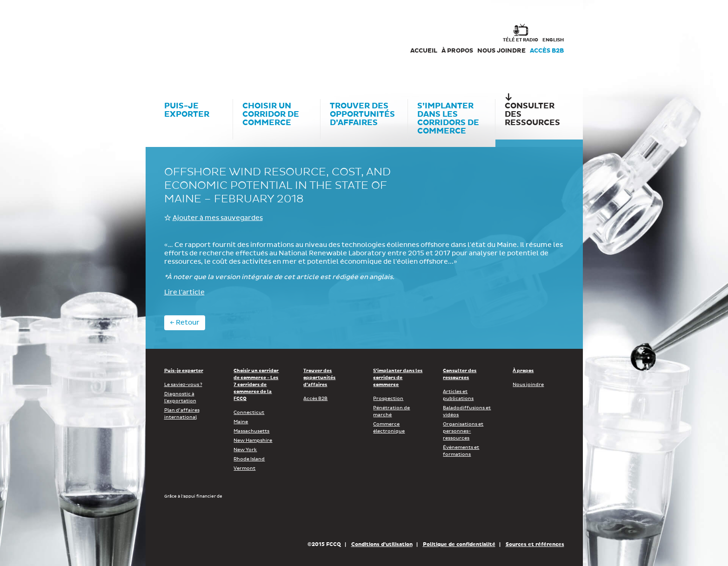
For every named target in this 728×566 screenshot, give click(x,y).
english (553, 40)
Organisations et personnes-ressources (463, 431)
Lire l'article (184, 293)
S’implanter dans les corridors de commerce (398, 378)
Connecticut (249, 413)
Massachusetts (251, 431)
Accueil (424, 51)
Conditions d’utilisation (382, 544)
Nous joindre (501, 51)
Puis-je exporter (184, 371)
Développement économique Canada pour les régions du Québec (217, 519)
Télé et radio (521, 40)
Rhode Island (249, 459)
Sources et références (535, 544)
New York (245, 450)
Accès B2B (547, 51)
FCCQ (293, 42)
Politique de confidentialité (459, 544)
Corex (200, 42)
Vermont (244, 468)
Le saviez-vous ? (183, 385)
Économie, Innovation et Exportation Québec (336, 519)
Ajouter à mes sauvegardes (218, 218)
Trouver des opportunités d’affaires (319, 378)
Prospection (388, 399)
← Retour (185, 323)
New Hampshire (253, 440)
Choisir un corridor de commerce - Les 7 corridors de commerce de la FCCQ (256, 385)
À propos (457, 51)
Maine (241, 422)
